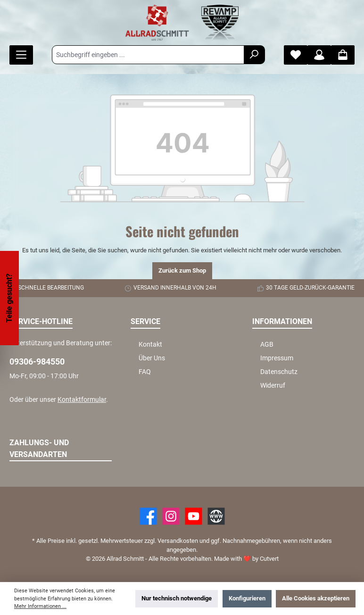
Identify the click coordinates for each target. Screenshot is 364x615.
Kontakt (150, 345)
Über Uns (152, 358)
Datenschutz (279, 372)
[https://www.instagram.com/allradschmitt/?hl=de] (171, 516)
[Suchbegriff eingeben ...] (148, 55)
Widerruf (273, 386)
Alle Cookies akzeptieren (316, 598)
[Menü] (21, 55)
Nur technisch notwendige (177, 598)
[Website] (216, 516)
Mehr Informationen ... (40, 606)
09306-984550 (37, 362)
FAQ (145, 372)
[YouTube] (194, 516)
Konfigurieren (247, 598)
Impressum (277, 358)
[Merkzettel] (296, 55)
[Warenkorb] (343, 55)
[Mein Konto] (319, 55)
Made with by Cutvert (246, 559)
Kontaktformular (82, 400)
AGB (267, 345)
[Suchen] (254, 55)
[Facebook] (148, 516)
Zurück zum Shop (182, 270)
